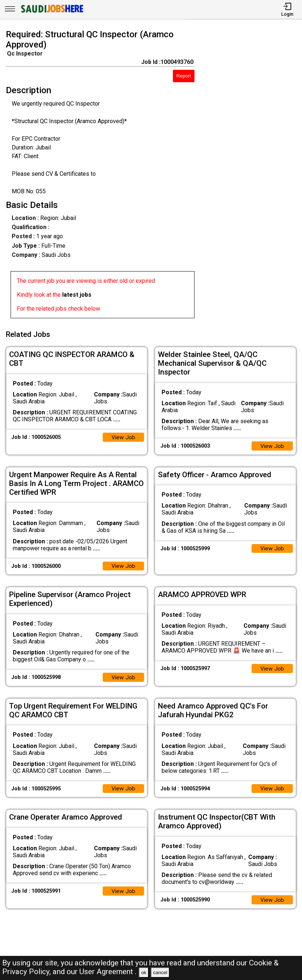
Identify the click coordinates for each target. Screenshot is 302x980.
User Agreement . (108, 972)
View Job (123, 435)
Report (184, 76)
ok (144, 973)
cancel (160, 973)
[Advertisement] (252, 175)
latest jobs (77, 295)
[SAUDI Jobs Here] (52, 13)
